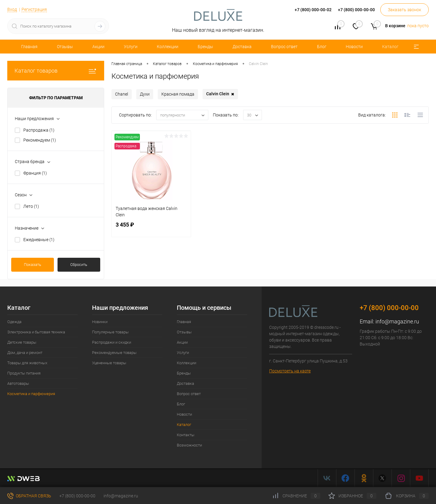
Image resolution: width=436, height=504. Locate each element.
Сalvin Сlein (220, 94)
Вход (12, 9)
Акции (98, 47)
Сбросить (79, 265)
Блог (322, 47)
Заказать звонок (405, 10)
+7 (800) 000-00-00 (77, 496)
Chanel (122, 94)
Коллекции (168, 47)
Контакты (186, 435)
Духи (145, 94)
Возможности (189, 445)
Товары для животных (27, 363)
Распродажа (39, 130)
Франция (35, 173)
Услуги (131, 47)
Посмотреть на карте (290, 371)
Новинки (100, 322)
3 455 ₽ (151, 228)
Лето (31, 206)
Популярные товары (110, 332)
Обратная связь (29, 496)
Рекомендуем (40, 140)
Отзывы (65, 47)
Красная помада (178, 94)
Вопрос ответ (284, 47)
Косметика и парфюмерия (31, 394)
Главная (29, 47)
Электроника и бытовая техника (36, 332)
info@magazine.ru (397, 321)
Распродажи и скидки (112, 342)
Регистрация (34, 9)
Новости (354, 47)
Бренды (205, 47)
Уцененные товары (109, 363)
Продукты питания (24, 373)
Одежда (14, 322)
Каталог (390, 47)
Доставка (242, 47)
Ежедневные (39, 240)
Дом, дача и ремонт (25, 353)
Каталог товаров (56, 71)
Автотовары (18, 383)
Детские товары (22, 342)
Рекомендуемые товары (114, 353)
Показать (33, 265)
